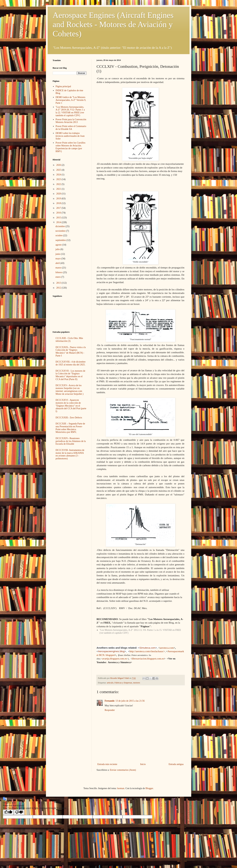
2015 (59, 218)
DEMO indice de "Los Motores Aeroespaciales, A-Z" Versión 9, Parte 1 (71, 100)
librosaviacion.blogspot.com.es (148, 659)
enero (58, 277)
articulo (110, 683)
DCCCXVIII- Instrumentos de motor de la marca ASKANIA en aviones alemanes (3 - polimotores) (70, 454)
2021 (59, 189)
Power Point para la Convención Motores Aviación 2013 (71, 121)
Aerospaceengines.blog (111, 651)
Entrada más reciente (107, 764)
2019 (59, 199)
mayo (58, 259)
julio (58, 249)
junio (58, 254)
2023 (59, 179)
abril (58, 263)
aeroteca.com (167, 648)
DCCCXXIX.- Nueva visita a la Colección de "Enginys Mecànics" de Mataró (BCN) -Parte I (71, 351)
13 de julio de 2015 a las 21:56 (130, 701)
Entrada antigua (176, 764)
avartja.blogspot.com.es (115, 659)
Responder (110, 710)
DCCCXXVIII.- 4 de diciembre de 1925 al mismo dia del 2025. (71, 363)
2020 (59, 194)
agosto (59, 245)
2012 (59, 288)
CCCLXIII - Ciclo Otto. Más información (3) (69, 340)
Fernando (110, 701)
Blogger (149, 788)
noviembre (61, 231)
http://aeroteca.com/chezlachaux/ (147, 651)
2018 (59, 203)
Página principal (63, 86)
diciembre (60, 226)
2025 (59, 170)
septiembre (61, 240)
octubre (59, 235)
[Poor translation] (19, 812)
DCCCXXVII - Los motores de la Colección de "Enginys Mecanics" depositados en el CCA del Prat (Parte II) (70, 375)
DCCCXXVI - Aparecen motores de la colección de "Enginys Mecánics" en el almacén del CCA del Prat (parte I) (71, 406)
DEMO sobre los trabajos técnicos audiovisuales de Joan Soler (70, 136)
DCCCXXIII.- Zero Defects (69, 418)
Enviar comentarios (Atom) (123, 770)
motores (137, 683)
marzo (59, 268)
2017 (59, 208)
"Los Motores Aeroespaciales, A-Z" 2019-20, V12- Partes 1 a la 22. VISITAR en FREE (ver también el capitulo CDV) (70, 111)
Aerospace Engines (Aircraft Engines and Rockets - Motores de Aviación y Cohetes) (113, 24)
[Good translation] (8, 812)
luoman (121, 788)
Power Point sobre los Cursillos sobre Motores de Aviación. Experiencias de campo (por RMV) (71, 147)
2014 (59, 222)
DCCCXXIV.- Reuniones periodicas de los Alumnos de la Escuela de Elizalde (71, 441)
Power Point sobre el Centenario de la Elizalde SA (71, 128)
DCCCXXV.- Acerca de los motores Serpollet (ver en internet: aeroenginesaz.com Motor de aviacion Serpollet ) (70, 390)
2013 (59, 283)
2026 (59, 165)
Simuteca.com (147, 648)
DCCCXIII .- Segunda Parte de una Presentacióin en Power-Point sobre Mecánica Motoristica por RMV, (70, 428)
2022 (59, 184)
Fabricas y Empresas (123, 683)
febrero (59, 272)
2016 (59, 213)
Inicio (143, 764)
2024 (59, 175)
